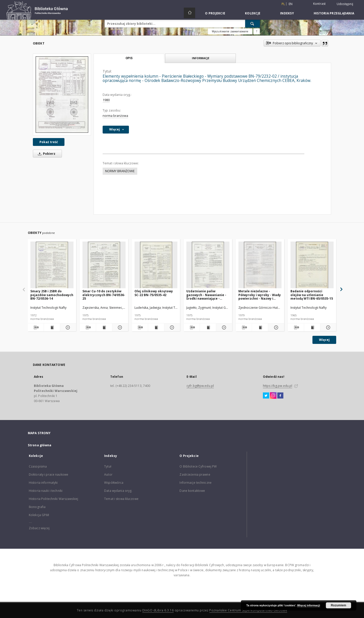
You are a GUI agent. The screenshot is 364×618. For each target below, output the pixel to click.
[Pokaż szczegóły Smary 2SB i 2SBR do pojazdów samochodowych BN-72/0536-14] (67, 327)
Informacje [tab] (201, 58)
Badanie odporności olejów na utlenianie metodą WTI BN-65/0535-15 (312, 295)
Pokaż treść (49, 142)
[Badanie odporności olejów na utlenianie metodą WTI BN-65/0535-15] (312, 265)
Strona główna (40, 445)
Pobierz (46, 154)
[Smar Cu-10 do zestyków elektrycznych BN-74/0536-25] (104, 265)
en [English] (291, 4)
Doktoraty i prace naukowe (49, 474)
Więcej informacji (309, 605)
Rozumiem (339, 605)
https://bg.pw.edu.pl (278, 386)
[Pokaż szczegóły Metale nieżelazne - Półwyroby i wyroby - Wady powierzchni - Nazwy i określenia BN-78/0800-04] (275, 327)
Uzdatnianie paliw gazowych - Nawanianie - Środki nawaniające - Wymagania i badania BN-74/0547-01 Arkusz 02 (207, 295)
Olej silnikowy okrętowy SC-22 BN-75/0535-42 (154, 293)
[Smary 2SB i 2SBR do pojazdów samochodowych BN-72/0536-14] (52, 265)
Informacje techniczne (196, 483)
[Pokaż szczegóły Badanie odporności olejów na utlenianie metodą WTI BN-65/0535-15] (327, 327)
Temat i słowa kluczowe (121, 499)
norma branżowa (115, 116)
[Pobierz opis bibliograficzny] (36, 327)
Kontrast (320, 4)
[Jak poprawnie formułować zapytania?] (257, 31)
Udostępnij (345, 4)
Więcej (324, 340)
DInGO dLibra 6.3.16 (158, 610)
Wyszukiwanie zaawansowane (230, 31)
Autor (108, 474)
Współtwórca (114, 483)
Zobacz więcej (39, 528)
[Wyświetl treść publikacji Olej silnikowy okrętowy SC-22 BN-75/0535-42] (156, 327)
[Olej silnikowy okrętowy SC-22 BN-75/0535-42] (156, 265)
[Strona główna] (189, 13)
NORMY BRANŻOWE (120, 171)
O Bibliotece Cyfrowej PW (198, 466)
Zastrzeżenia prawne (195, 474)
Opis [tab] (129, 58)
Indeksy (287, 13)
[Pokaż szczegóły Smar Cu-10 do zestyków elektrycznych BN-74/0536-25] (119, 327)
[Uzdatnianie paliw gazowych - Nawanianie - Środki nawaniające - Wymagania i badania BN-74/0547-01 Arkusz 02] (208, 265)
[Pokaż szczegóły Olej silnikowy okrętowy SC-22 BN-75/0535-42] (172, 327)
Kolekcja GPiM (39, 515)
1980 (106, 100)
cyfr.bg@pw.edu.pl (200, 386)
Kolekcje (253, 13)
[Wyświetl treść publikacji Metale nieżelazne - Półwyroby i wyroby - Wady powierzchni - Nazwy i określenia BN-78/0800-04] (260, 327)
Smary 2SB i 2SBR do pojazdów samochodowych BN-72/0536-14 (52, 295)
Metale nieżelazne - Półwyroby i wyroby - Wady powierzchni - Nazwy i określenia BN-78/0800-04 (260, 295)
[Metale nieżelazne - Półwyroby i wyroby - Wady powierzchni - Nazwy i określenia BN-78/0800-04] (260, 265)
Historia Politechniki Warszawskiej (53, 499)
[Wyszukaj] (253, 24)
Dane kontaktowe (192, 491)
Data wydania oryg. (118, 491)
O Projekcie (215, 13)
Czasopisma (38, 466)
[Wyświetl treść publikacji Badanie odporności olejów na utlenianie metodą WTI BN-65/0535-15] (312, 327)
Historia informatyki (43, 483)
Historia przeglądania (334, 13)
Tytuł (108, 466)
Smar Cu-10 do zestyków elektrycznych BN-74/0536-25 (104, 295)
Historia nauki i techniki (46, 491)
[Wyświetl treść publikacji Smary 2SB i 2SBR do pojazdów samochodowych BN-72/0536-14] (52, 327)
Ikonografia (37, 507)
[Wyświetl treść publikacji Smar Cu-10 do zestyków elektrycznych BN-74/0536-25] (104, 327)
